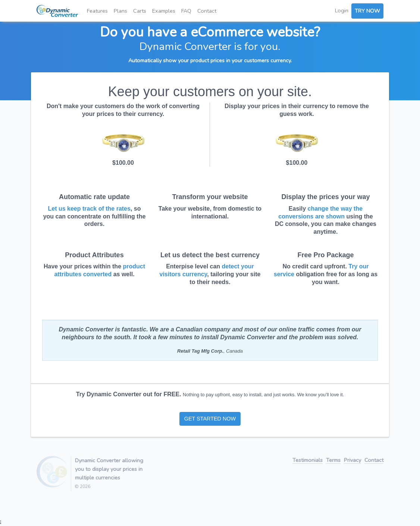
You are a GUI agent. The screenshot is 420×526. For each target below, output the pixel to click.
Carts (140, 11)
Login (342, 10)
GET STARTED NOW (210, 419)
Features (97, 11)
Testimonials (308, 461)
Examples (164, 11)
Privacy (352, 461)
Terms (333, 461)
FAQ (186, 11)
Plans (120, 11)
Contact (207, 11)
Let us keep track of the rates (89, 209)
